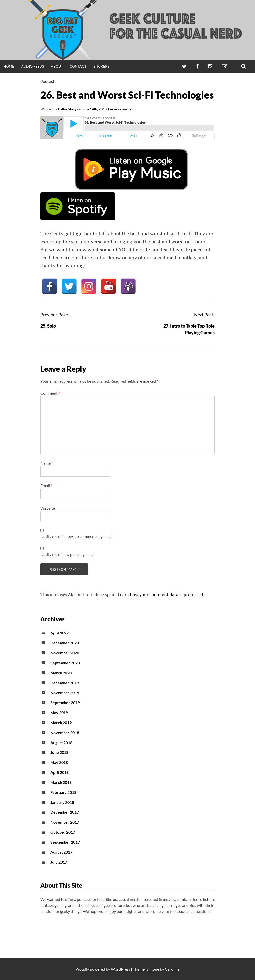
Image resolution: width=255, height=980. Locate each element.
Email (46, 486)
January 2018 (62, 802)
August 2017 (61, 852)
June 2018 (59, 752)
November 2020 (65, 653)
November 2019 (65, 693)
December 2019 (65, 683)
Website (48, 508)
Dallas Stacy (67, 109)
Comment (50, 393)
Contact (78, 66)
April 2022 (60, 633)
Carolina (172, 969)
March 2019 (61, 722)
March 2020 (61, 673)
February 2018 (63, 792)
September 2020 (65, 663)
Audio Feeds (32, 66)
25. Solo (48, 326)
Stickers (101, 66)
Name (47, 463)
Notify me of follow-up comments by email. (77, 536)
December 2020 (65, 643)
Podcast (47, 81)
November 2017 (65, 822)
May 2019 (59, 713)
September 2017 (65, 842)
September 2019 (65, 703)
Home (9, 66)
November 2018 (65, 732)
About (57, 66)
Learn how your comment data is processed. (161, 594)
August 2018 (61, 742)
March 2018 (61, 782)
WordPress (121, 969)
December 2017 (65, 812)
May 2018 (59, 762)
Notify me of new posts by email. (68, 554)
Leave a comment (121, 109)
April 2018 (60, 772)
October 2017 (63, 832)
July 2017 (59, 862)
